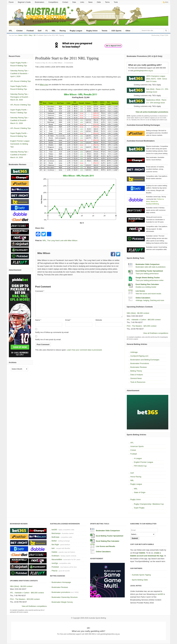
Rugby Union (92, 31)
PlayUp (54, 571)
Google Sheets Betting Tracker (148, 278)
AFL (11, 31)
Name (38, 320)
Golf (40, 31)
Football (30, 31)
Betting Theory (136, 371)
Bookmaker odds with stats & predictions (151, 267)
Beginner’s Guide (24, 2)
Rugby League (76, 31)
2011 (26, 35)
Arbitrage (134, 352)
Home (20, 35)
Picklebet (55, 567)
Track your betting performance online (150, 280)
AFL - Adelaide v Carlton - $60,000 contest (144, 320)
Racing (63, 31)
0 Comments (69, 63)
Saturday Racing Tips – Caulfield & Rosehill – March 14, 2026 (20, 155)
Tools (116, 2)
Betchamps (56, 533)
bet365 (54, 530)
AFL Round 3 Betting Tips (21, 105)
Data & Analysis (137, 375)
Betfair (54, 541)
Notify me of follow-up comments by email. (52, 332)
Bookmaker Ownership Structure (65, 597)
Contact (65, 2)
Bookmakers (39, 2)
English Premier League (144, 462)
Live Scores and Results (106, 546)
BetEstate (55, 537)
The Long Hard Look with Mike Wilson (62, 240)
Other (128, 31)
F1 (47, 31)
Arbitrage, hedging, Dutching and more (150, 300)
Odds (99, 2)
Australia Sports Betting (97, 618)
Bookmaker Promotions (140, 363)
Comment (40, 291)
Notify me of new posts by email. (48, 339)
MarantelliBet (57, 559)
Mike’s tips (44, 85)
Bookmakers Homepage (61, 582)
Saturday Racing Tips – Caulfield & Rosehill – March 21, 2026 (20, 120)
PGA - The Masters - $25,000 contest (142, 326)
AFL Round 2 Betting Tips (21, 128)
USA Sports (116, 31)
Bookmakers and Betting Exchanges (145, 360)
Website (99, 320)
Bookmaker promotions (61, 592)
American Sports (137, 446)
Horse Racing (136, 477)
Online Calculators (143, 298)
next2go (55, 563)
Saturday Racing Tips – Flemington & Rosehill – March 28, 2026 (20, 97)
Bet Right (55, 545)
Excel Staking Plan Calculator (147, 284)
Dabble (54, 552)
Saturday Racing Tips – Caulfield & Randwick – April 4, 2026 (20, 73)
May (30, 35)
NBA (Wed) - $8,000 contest (138, 313)
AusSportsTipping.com (139, 356)
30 (34, 35)
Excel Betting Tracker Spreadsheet (149, 271)
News (90, 2)
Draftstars (55, 556)
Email (68, 320)
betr (53, 548)
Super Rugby (139, 508)
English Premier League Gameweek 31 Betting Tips (20, 144)
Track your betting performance (147, 274)
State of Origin (140, 492)
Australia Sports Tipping (141, 575)
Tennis (104, 31)
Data (74, 2)
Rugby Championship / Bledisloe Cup (149, 504)
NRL (44, 240)
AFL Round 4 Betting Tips (21, 81)
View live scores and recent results (148, 294)
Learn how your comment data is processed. (85, 350)
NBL (54, 31)
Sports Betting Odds (140, 580)
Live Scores (140, 291)
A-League (138, 458)
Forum (11, 2)
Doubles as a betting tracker (146, 287)
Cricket (19, 31)
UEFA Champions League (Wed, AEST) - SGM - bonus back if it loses (157, 79)
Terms (107, 2)
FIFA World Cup (140, 466)
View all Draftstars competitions (156, 333)
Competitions (53, 2)
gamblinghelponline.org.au (143, 71)
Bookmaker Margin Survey (62, 602)
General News (136, 378)
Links (82, 2)
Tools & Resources (138, 382)
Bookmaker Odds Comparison (148, 264)
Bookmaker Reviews (139, 367)
